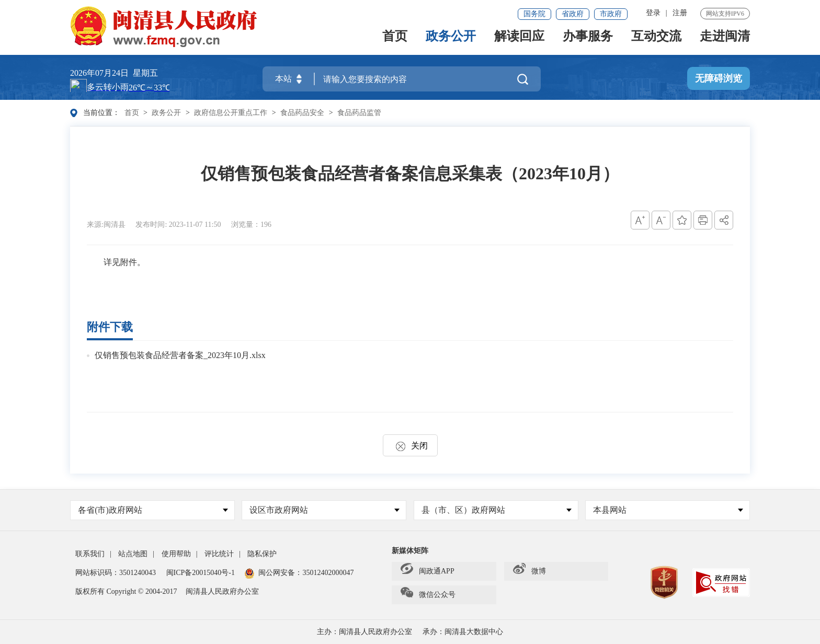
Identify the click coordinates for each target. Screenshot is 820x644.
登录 (653, 13)
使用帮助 (176, 554)
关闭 (410, 446)
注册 (680, 13)
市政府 (611, 14)
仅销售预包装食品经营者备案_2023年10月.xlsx (180, 355)
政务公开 (451, 41)
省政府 (573, 14)
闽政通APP (428, 571)
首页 (395, 41)
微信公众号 (428, 595)
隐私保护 (262, 554)
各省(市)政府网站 (153, 510)
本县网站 (668, 510)
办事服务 (588, 41)
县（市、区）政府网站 (497, 510)
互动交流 (656, 41)
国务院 (534, 14)
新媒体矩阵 (410, 551)
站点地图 (133, 554)
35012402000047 (328, 573)
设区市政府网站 (324, 510)
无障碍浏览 (719, 79)
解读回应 (519, 41)
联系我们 (90, 554)
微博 (529, 571)
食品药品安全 (302, 113)
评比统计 (219, 554)
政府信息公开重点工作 (231, 113)
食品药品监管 (359, 113)
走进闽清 (725, 41)
